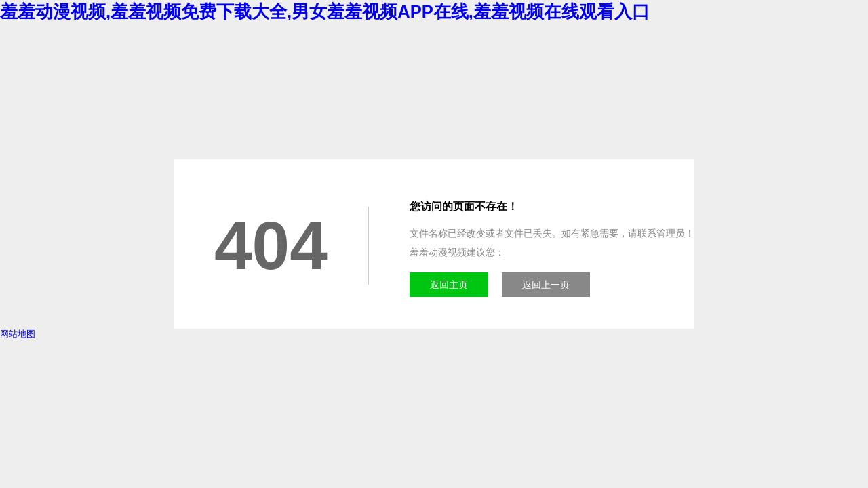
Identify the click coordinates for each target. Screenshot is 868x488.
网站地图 (18, 334)
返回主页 (449, 285)
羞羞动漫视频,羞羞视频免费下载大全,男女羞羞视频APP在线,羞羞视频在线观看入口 (325, 12)
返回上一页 (546, 285)
